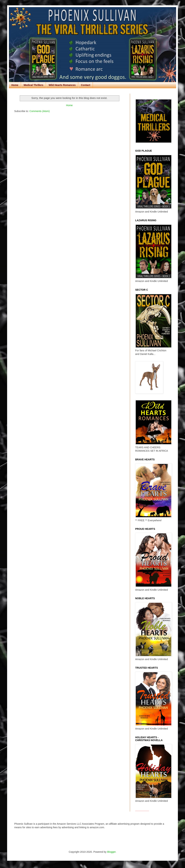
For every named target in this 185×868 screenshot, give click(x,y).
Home (15, 85)
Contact (86, 85)
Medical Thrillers (33, 85)
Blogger (111, 852)
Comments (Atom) (40, 111)
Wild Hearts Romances (62, 85)
